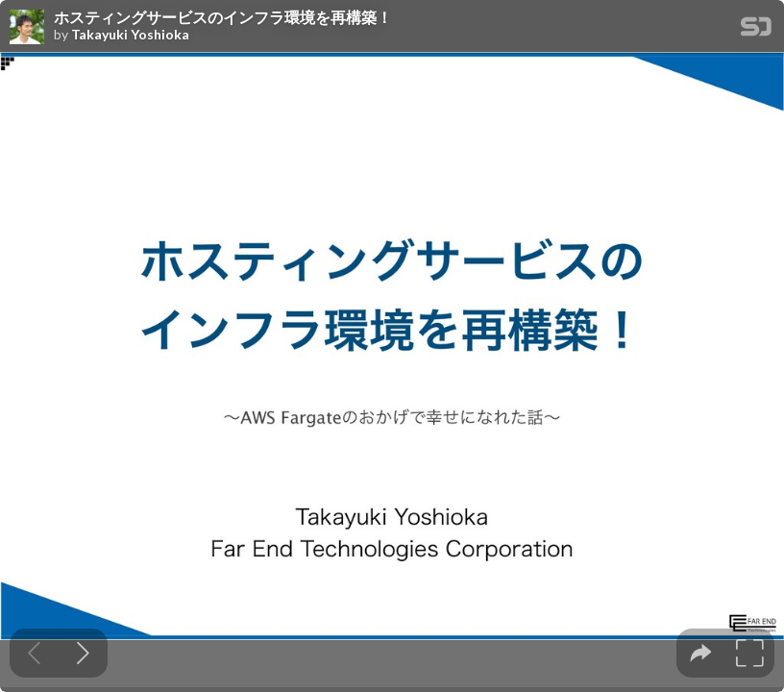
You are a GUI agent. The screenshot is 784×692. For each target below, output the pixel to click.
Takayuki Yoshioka (130, 35)
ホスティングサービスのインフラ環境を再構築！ (223, 17)
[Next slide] (83, 653)
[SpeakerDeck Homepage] (756, 30)
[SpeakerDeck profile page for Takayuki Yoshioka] (27, 28)
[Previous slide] (34, 653)
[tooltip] (701, 653)
